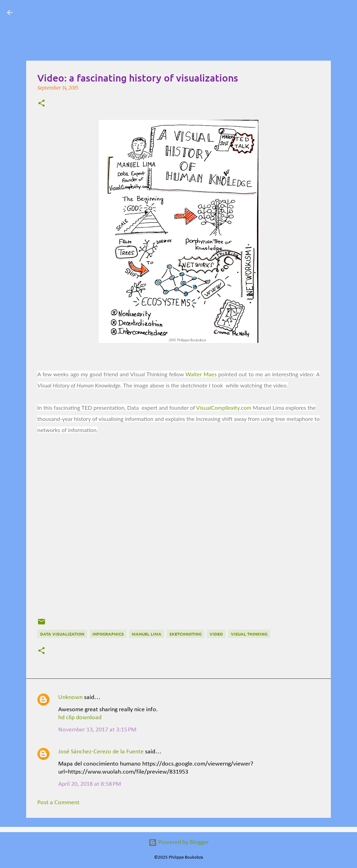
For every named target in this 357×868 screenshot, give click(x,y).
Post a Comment (58, 803)
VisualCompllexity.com (224, 408)
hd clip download (80, 718)
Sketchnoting (185, 634)
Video (216, 634)
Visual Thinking (249, 634)
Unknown (70, 697)
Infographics (108, 634)
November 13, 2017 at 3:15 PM (97, 730)
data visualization (62, 634)
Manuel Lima (147, 634)
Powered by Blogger (179, 842)
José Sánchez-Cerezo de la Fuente (101, 752)
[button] (41, 104)
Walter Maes (201, 374)
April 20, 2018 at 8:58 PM (90, 784)
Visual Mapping (59, 12)
